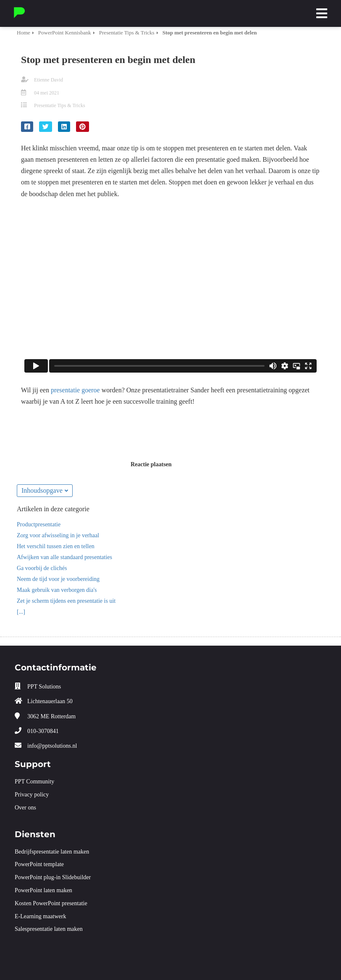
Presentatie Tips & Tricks (60, 105)
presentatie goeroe (75, 390)
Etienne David (49, 80)
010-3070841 (43, 731)
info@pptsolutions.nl (52, 746)
